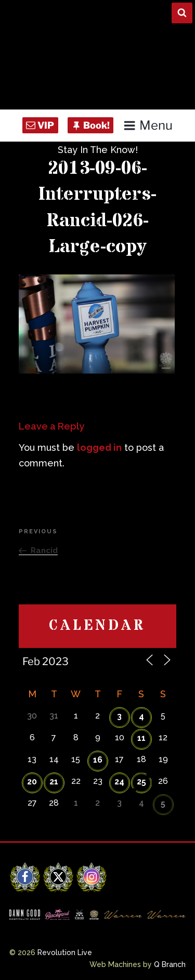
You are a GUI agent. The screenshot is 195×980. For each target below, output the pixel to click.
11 (141, 738)
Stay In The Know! (98, 150)
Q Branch (170, 964)
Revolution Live (65, 953)
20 (32, 782)
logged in (99, 447)
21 (54, 782)
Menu (148, 125)
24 (119, 782)
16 (98, 760)
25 (141, 782)
